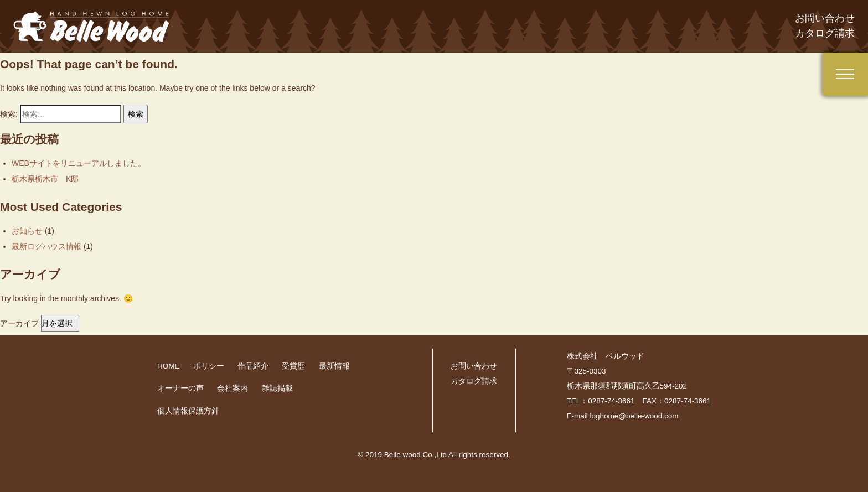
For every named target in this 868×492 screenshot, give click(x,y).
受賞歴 (293, 366)
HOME (169, 366)
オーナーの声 (180, 388)
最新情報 (334, 366)
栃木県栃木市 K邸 (45, 179)
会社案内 (232, 388)
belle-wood (94, 27)
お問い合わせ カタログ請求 (825, 26)
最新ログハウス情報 (46, 246)
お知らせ (27, 231)
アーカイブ (19, 323)
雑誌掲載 (277, 388)
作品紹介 (253, 366)
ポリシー (209, 366)
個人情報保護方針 (188, 411)
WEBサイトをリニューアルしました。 (79, 163)
